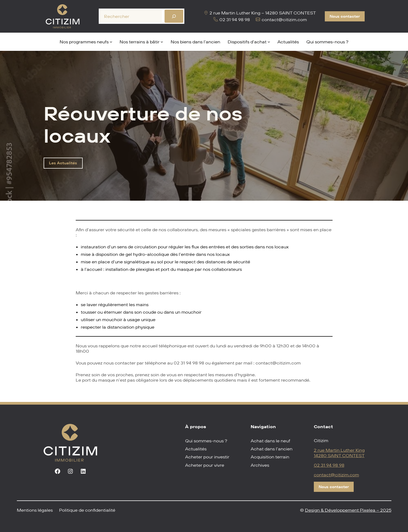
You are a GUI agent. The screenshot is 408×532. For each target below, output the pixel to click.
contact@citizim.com (336, 475)
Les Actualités (63, 163)
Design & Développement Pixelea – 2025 (348, 510)
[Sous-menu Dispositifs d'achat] (269, 42)
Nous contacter (345, 16)
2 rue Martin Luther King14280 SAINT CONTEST (339, 453)
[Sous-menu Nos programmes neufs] (111, 42)
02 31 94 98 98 (329, 465)
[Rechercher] (174, 16)
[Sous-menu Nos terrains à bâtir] (162, 42)
